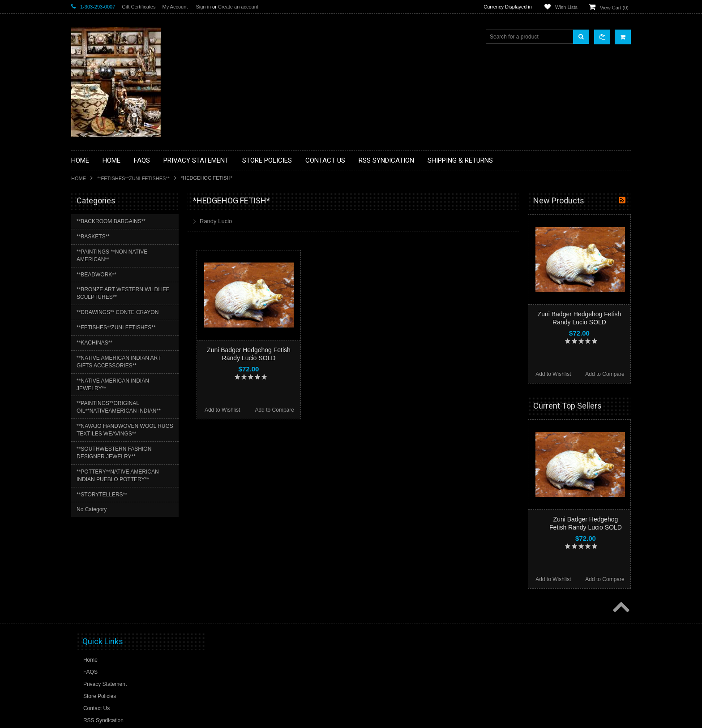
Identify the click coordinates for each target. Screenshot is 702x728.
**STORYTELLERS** (102, 495)
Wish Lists (566, 7)
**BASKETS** (93, 237)
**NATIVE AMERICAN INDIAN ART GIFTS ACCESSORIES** (119, 362)
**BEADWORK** (96, 275)
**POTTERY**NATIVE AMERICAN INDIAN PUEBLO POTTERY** (118, 476)
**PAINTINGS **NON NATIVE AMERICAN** (112, 256)
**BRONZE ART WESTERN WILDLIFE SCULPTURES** (123, 293)
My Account (175, 7)
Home (79, 178)
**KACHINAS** (94, 343)
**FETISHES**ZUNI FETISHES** (133, 178)
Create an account (238, 7)
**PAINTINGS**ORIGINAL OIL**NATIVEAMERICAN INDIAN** (119, 407)
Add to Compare (275, 410)
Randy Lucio (216, 221)
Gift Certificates (139, 7)
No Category (92, 509)
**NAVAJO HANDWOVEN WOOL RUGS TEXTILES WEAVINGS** (125, 430)
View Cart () (614, 8)
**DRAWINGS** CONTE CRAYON (118, 312)
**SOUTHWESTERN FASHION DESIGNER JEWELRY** (114, 453)
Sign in (203, 7)
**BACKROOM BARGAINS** (111, 221)
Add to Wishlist (222, 410)
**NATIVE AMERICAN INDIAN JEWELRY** (113, 385)
